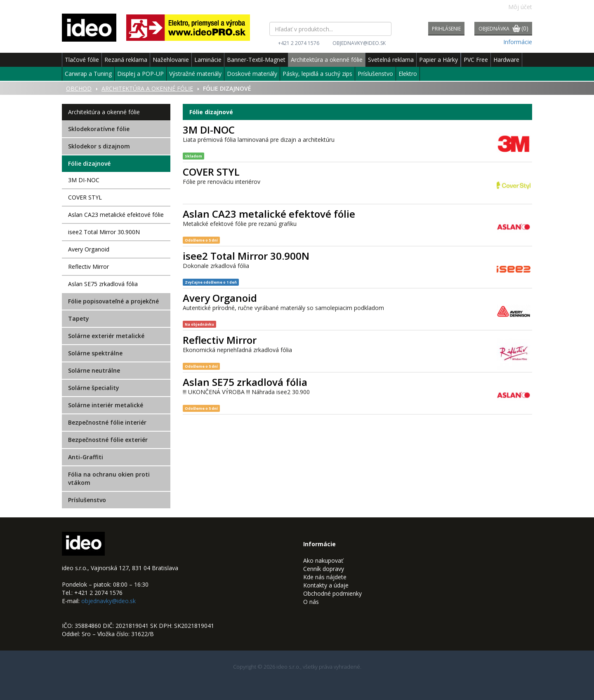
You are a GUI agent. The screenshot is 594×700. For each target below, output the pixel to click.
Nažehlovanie (171, 60)
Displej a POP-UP (140, 74)
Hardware (506, 60)
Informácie (518, 42)
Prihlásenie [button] (446, 29)
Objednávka (503, 29)
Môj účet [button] (516, 7)
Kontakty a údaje (326, 585)
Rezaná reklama (126, 60)
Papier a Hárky (438, 60)
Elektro (408, 74)
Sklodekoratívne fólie (99, 129)
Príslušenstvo (375, 74)
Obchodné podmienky (332, 593)
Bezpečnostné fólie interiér (107, 422)
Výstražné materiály (195, 74)
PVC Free (476, 60)
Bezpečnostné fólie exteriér (108, 440)
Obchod (79, 88)
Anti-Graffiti (86, 457)
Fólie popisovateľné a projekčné (113, 301)
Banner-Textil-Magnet (256, 60)
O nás (311, 602)
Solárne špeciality (94, 388)
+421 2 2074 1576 (299, 43)
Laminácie (208, 60)
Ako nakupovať (323, 560)
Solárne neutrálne (94, 370)
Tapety (79, 318)
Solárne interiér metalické (106, 405)
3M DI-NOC (84, 180)
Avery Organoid (89, 249)
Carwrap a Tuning (88, 74)
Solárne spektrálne (95, 353)
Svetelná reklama (391, 60)
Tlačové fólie (82, 60)
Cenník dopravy (324, 569)
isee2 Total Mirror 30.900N (104, 232)
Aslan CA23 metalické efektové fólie (116, 215)
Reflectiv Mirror (88, 267)
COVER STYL (85, 197)
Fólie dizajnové (89, 163)
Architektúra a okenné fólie (327, 60)
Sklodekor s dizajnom (99, 146)
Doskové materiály (252, 74)
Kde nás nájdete (325, 577)
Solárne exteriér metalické (106, 336)
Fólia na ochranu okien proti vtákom (109, 478)
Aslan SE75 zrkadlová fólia (103, 284)
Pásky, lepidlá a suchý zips (317, 74)
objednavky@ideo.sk (359, 43)
